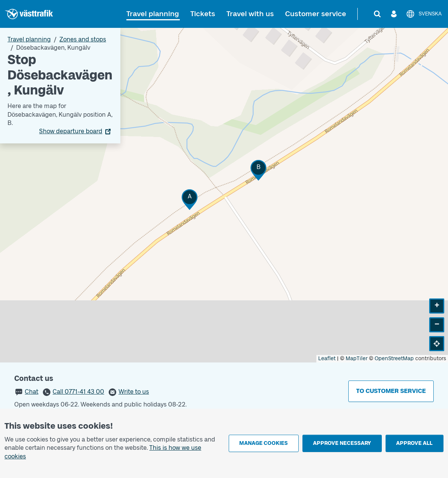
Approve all (414, 443)
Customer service (316, 14)
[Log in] (394, 14)
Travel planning (153, 14)
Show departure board (71, 131)
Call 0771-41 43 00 (78, 392)
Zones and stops (83, 39)
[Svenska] (424, 14)
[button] (190, 200)
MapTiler (357, 358)
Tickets (203, 14)
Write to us (134, 392)
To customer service (391, 391)
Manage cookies (263, 443)
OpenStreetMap (394, 358)
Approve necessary (342, 443)
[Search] (377, 14)
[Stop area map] (224, 195)
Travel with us (250, 14)
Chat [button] (32, 392)
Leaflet (327, 358)
